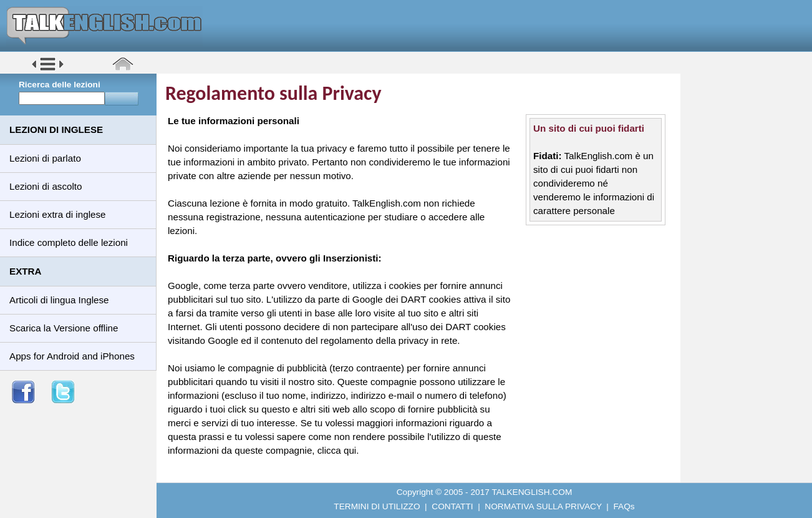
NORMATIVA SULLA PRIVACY (543, 506)
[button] (48, 70)
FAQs (624, 506)
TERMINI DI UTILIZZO (377, 506)
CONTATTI (452, 506)
